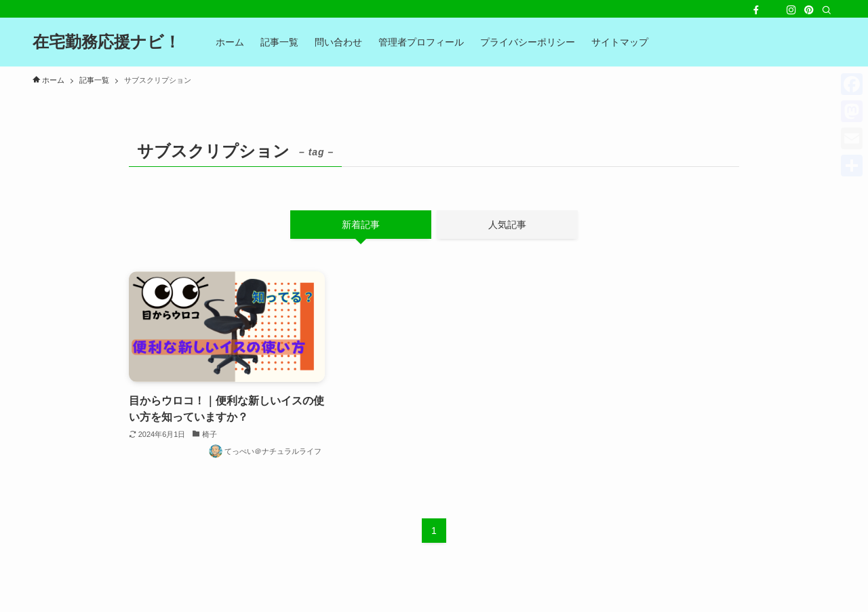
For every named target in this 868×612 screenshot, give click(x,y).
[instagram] (791, 10)
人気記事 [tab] (507, 225)
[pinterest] (809, 10)
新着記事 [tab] (361, 225)
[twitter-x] (774, 10)
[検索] (827, 10)
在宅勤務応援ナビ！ (106, 42)
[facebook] (756, 10)
